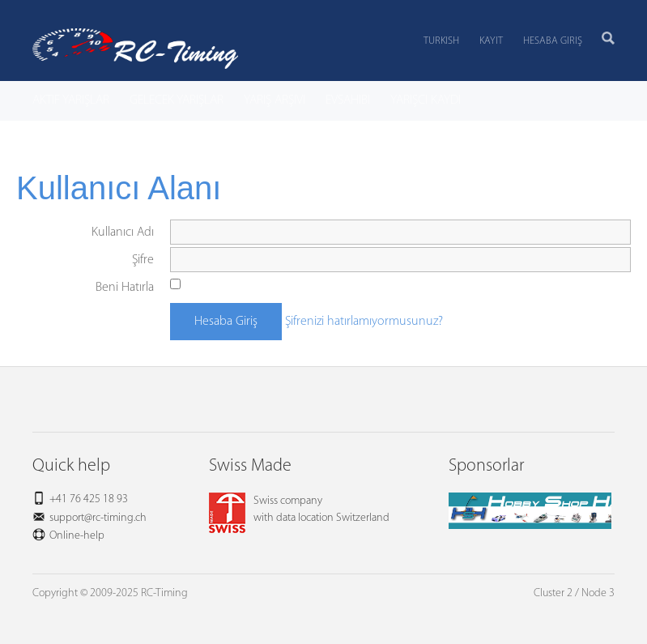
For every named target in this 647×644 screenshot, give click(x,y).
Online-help (77, 536)
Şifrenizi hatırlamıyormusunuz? (364, 322)
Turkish (441, 41)
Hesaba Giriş (553, 41)
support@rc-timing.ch (98, 518)
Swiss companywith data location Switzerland (299, 510)
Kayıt (491, 41)
